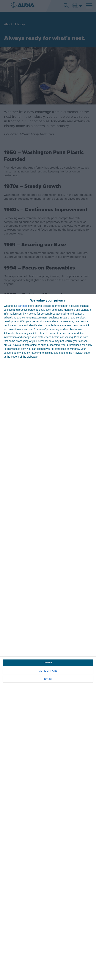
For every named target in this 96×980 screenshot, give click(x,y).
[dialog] (48, 637)
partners (23, 306)
